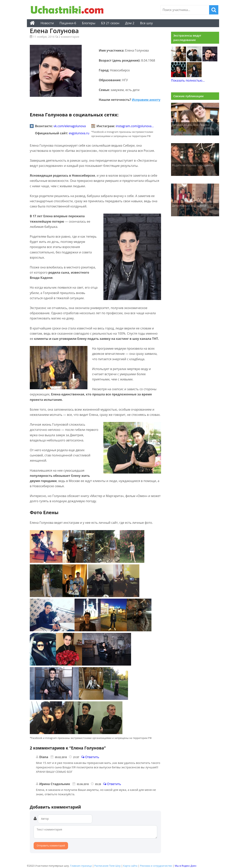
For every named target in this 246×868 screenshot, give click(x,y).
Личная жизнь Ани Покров (191, 125)
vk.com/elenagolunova (70, 126)
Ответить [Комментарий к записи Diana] (90, 757)
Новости (47, 23)
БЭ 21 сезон (110, 23)
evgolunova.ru (79, 133)
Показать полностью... (188, 80)
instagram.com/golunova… (135, 126)
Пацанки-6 (68, 23)
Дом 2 (130, 23)
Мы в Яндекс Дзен (185, 866)
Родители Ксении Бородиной (193, 165)
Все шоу (146, 23)
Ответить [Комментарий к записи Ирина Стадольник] (112, 784)
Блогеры (89, 23)
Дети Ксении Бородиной (189, 206)
